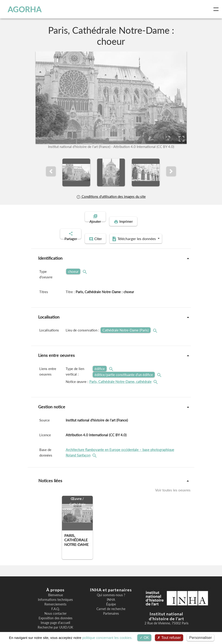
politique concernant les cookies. (107, 638)
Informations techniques (55, 589)
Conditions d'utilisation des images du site (111, 196)
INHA (111, 589)
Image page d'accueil (55, 612)
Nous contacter (55, 603)
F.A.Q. (55, 598)
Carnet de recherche (111, 598)
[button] (51, 171)
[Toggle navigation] (217, 9)
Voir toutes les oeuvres (173, 479)
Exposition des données (55, 608)
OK (144, 638)
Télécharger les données (141, 229)
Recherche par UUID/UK (55, 617)
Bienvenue (55, 584)
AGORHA (24, 9)
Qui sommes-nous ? (111, 584)
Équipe (111, 594)
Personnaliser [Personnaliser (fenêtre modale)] (200, 638)
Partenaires (111, 603)
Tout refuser (169, 638)
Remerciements (55, 594)
